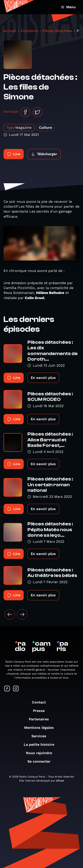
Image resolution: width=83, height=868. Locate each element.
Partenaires (41, 719)
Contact (41, 702)
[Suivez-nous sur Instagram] (16, 689)
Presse (41, 711)
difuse (60, 781)
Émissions (29, 31)
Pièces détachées (57, 31)
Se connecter (41, 761)
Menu (68, 7)
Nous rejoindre (41, 753)
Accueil (10, 31)
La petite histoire (41, 744)
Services (41, 736)
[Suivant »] (22, 614)
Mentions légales (41, 728)
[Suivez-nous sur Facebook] (7, 689)
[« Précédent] (10, 614)
